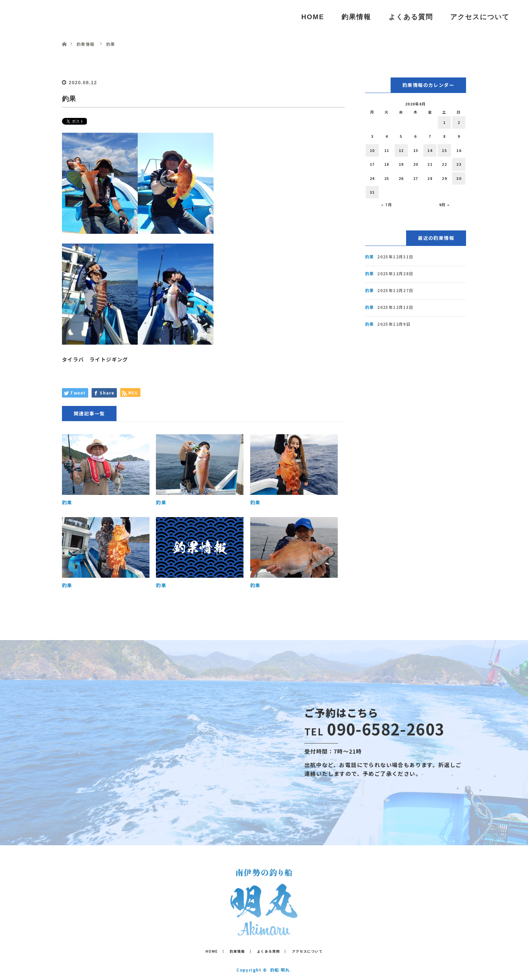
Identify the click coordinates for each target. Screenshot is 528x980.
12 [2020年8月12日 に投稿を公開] (401, 150)
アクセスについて (480, 17)
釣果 (67, 502)
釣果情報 (356, 17)
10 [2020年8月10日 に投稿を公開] (372, 150)
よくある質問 (411, 17)
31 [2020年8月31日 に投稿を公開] (372, 192)
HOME (313, 17)
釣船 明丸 (40, 17)
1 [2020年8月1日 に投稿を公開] (444, 122)
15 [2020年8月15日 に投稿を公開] (444, 150)
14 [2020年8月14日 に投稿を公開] (430, 150)
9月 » (444, 204)
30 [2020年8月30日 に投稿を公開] (459, 178)
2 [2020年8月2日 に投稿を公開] (459, 122)
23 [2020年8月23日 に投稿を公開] (459, 164)
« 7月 (387, 204)
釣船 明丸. (281, 970)
